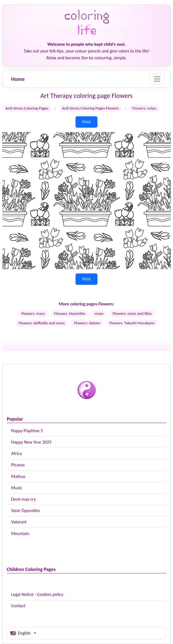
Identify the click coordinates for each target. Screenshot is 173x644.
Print (86, 122)
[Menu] (157, 79)
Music (17, 488)
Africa (17, 453)
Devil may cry (23, 499)
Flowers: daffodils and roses (42, 323)
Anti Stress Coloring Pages (27, 108)
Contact (18, 606)
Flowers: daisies (87, 323)
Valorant (19, 522)
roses (99, 313)
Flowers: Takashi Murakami (132, 323)
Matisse (18, 476)
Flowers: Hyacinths (70, 313)
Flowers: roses (33, 313)
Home (18, 79)
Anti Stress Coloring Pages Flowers (90, 108)
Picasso (18, 465)
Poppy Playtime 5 (27, 431)
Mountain (20, 534)
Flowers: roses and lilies (132, 313)
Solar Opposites (25, 511)
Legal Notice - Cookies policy (37, 594)
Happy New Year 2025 (31, 442)
